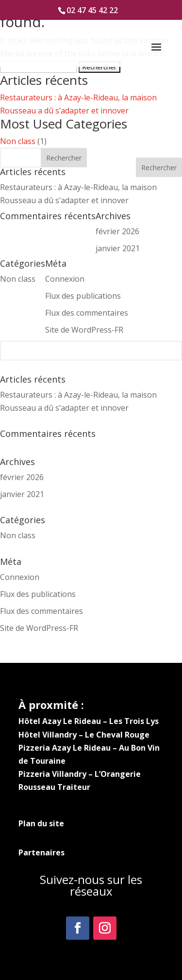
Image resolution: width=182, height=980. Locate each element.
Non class (18, 141)
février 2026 (22, 477)
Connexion (20, 577)
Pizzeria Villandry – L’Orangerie (80, 774)
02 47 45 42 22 (92, 10)
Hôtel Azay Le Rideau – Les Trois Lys (89, 721)
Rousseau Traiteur (54, 787)
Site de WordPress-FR (39, 628)
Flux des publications (38, 594)
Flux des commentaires (41, 611)
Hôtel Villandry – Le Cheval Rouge (84, 735)
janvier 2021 (22, 494)
